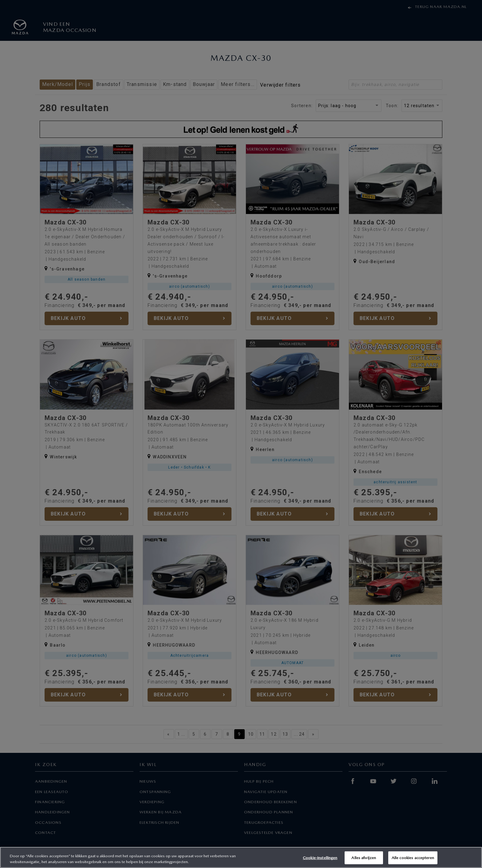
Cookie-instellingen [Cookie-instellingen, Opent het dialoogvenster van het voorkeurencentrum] (320, 858)
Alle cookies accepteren (413, 858)
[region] (241, 857)
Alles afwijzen (364, 858)
